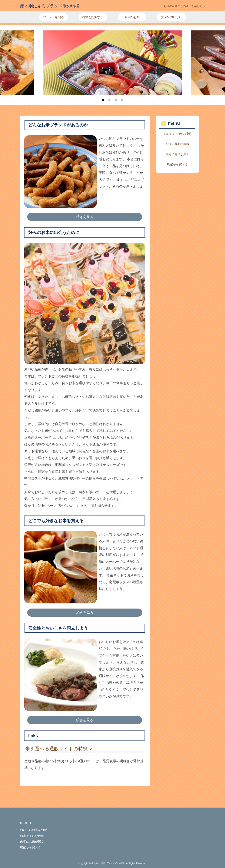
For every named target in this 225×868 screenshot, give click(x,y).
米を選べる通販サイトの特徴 (57, 749)
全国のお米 (132, 17)
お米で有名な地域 (177, 144)
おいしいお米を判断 (177, 134)
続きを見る (85, 217)
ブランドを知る (53, 17)
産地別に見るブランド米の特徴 (50, 6)
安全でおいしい (172, 17)
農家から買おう (177, 164)
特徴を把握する (93, 17)
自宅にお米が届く (177, 154)
